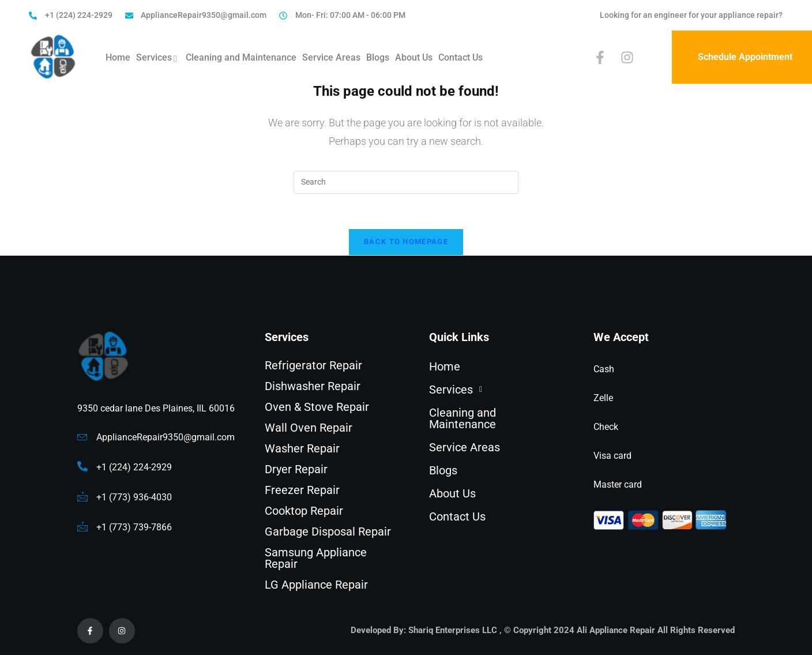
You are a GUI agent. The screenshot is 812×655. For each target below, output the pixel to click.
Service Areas (331, 57)
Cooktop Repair (304, 511)
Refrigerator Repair (313, 365)
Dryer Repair (296, 469)
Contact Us (460, 57)
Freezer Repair (302, 490)
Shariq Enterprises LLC (453, 630)
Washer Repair (302, 448)
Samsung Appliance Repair (316, 558)
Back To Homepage (406, 242)
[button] (495, 390)
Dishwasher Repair (313, 386)
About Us (414, 57)
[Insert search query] (406, 182)
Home (118, 57)
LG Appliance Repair (316, 585)
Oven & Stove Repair (317, 407)
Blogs (378, 57)
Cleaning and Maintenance (241, 57)
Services (158, 59)
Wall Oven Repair (309, 428)
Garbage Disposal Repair (328, 532)
